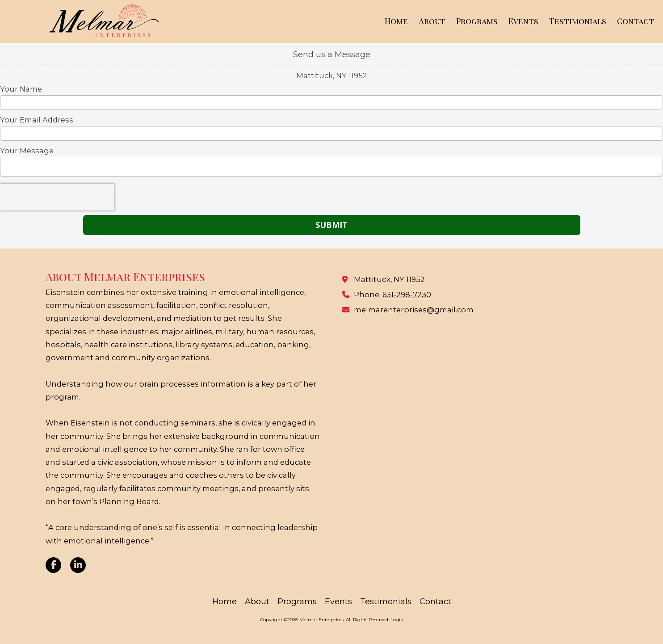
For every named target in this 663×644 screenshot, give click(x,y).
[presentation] (57, 197)
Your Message (27, 151)
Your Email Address (37, 120)
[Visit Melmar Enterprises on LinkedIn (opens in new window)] (78, 565)
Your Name (21, 89)
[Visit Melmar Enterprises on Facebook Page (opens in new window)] (53, 565)
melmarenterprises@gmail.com (414, 310)
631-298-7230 (407, 295)
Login (397, 620)
